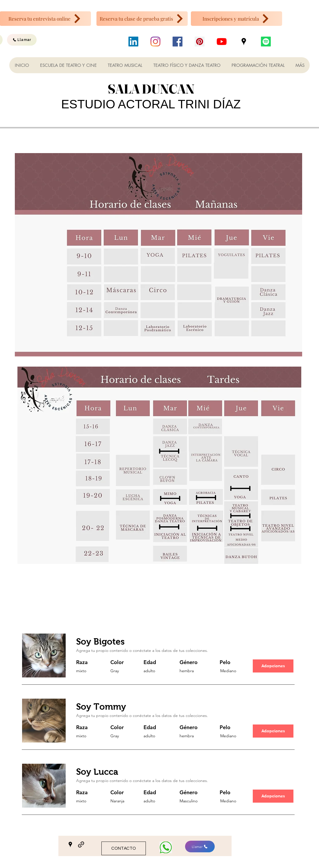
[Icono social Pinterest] (200, 42)
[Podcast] (266, 42)
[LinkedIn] (133, 42)
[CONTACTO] (124, 848)
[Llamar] (22, 40)
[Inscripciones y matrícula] (236, 19)
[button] (273, 666)
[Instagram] (155, 42)
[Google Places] (244, 42)
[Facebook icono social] (178, 42)
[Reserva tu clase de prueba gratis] (142, 19)
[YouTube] (222, 42)
